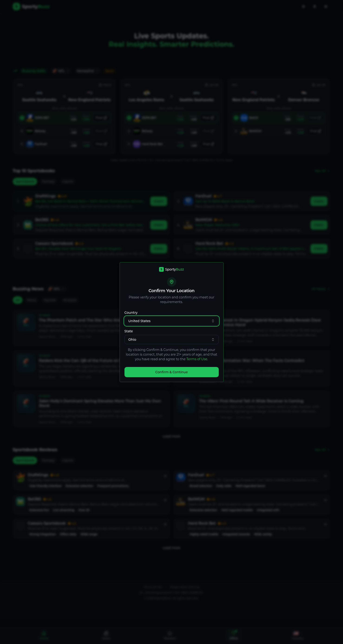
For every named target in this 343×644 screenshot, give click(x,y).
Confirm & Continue (172, 372)
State (129, 331)
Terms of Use (197, 359)
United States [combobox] (172, 321)
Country (131, 313)
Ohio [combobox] (172, 340)
